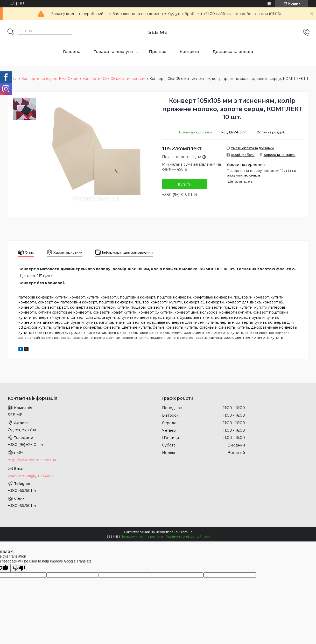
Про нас (157, 52)
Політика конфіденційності (188, 536)
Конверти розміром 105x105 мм (50, 79)
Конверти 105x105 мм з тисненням (114, 79)
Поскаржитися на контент (142, 536)
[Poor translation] (19, 568)
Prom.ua (186, 532)
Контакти (189, 52)
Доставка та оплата (233, 52)
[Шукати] (11, 32)
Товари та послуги (113, 52)
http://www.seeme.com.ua (32, 460)
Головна (72, 52)
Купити (185, 184)
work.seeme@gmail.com (30, 476)
